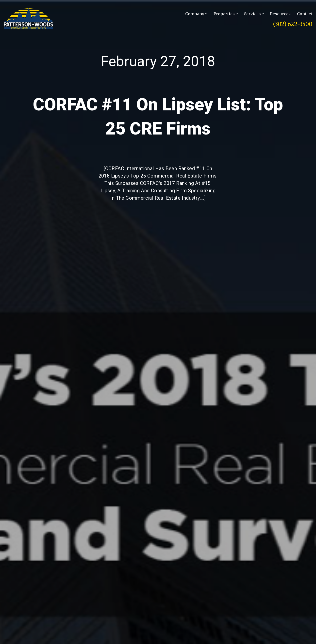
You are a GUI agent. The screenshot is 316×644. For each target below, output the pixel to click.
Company (196, 14)
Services (254, 14)
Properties (226, 14)
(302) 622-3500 (293, 24)
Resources (280, 14)
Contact (305, 14)
